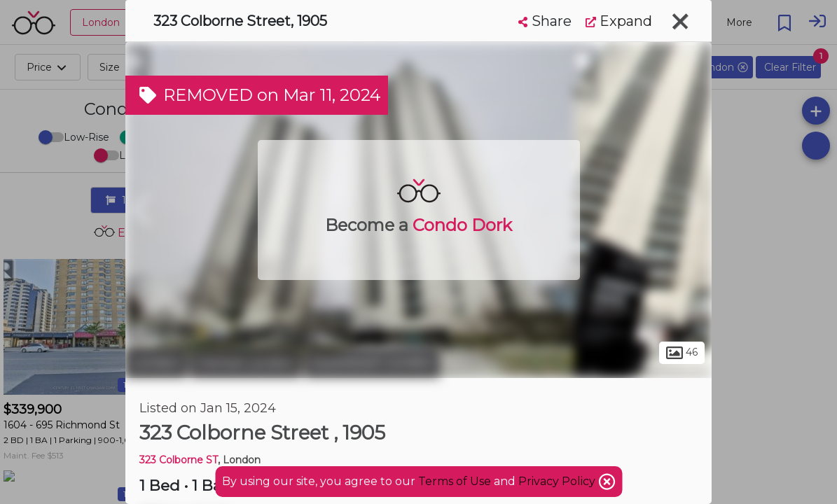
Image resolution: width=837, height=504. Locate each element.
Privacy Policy (558, 481)
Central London (246, 363)
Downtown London (372, 363)
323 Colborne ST (179, 460)
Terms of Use (455, 481)
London (156, 363)
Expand (619, 21)
